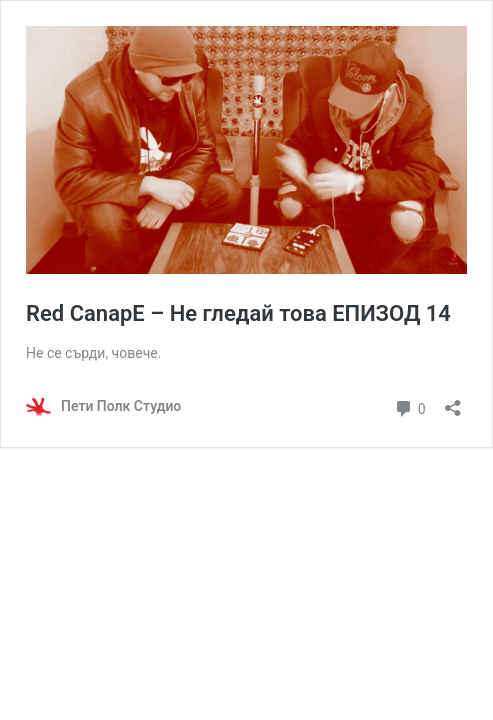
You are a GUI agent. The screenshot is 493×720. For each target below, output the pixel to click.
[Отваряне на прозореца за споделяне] (453, 401)
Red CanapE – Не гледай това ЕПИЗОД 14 (238, 313)
